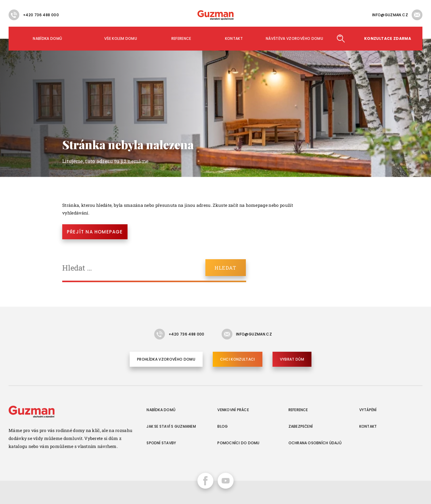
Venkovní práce (233, 410)
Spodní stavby (161, 443)
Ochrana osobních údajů (315, 443)
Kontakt (234, 38)
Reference (181, 38)
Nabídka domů (47, 38)
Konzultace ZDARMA (388, 38)
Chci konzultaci (238, 359)
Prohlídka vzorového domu (166, 359)
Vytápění (368, 410)
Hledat (341, 39)
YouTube (226, 481)
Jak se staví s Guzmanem (171, 426)
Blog (223, 426)
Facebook (205, 481)
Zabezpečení (301, 426)
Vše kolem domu (121, 38)
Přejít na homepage (95, 232)
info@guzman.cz (390, 15)
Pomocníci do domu (238, 443)
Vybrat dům (292, 359)
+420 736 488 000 (41, 15)
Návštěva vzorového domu (294, 38)
